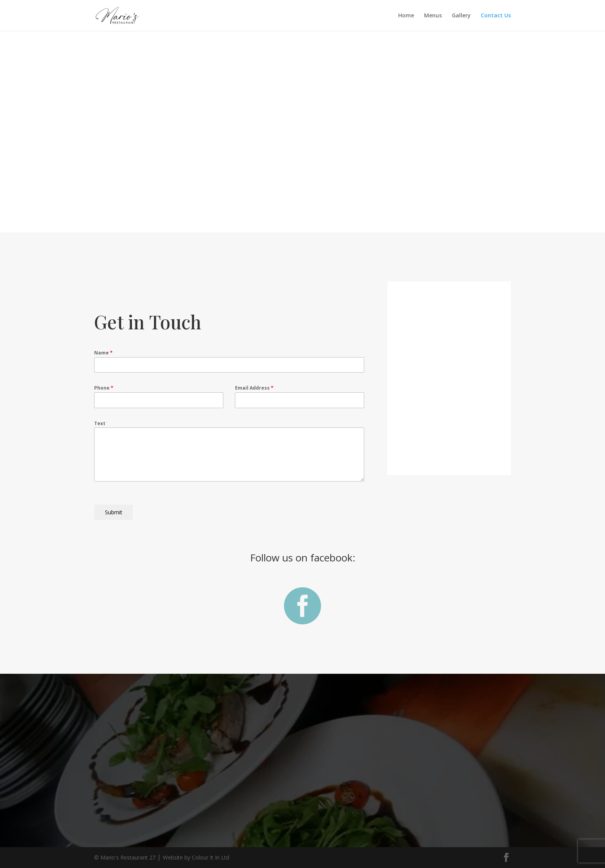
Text (100, 423)
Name (103, 353)
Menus (433, 16)
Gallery (461, 16)
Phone (104, 388)
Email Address (254, 388)
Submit (114, 512)
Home (406, 16)
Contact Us (496, 16)
